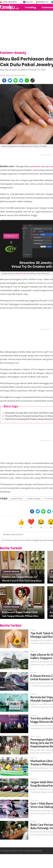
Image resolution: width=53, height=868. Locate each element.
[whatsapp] (27, 80)
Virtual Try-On (21, 273)
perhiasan (35, 166)
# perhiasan (17, 499)
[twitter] (10, 80)
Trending (30, 7)
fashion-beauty (11, 571)
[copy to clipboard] (33, 80)
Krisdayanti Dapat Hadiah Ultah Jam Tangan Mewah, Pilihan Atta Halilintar (20, 614)
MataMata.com (43, 2)
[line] (16, 80)
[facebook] (4, 80)
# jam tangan (34, 499)
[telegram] (21, 80)
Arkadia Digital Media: (10, 2)
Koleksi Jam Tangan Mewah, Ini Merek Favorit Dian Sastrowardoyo (22, 579)
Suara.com (29, 2)
